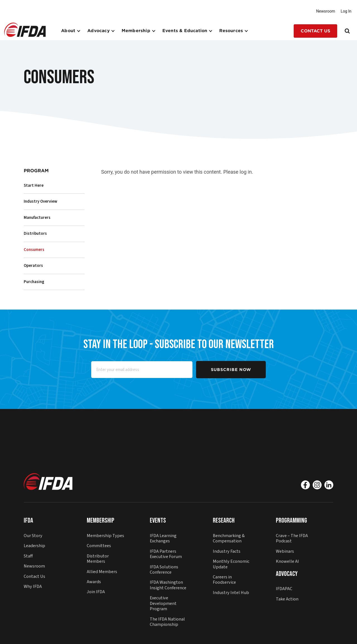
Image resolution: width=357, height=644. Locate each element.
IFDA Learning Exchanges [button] (163, 538)
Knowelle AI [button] (287, 561)
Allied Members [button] (102, 572)
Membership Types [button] (105, 536)
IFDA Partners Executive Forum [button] (166, 554)
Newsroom (326, 11)
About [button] (68, 31)
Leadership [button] (34, 546)
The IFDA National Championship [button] (167, 622)
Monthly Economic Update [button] (231, 564)
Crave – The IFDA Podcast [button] (292, 538)
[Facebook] (305, 485)
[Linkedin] (329, 485)
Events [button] (158, 520)
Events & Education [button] (185, 31)
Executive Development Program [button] (163, 603)
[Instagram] (317, 485)
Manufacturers (37, 218)
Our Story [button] (33, 536)
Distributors (35, 234)
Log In (346, 11)
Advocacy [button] (98, 31)
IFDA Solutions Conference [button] (164, 569)
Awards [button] (94, 582)
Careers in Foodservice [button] (224, 580)
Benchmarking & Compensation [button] (229, 538)
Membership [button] (136, 31)
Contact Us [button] (315, 31)
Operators (33, 266)
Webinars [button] (285, 551)
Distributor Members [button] (98, 559)
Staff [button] (28, 556)
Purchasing (34, 282)
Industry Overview (40, 201)
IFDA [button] (28, 520)
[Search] (348, 31)
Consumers (34, 250)
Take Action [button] (287, 599)
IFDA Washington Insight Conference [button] (168, 585)
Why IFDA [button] (33, 586)
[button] (25, 29)
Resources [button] (231, 31)
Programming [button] (291, 520)
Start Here (34, 185)
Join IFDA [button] (96, 592)
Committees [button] (99, 546)
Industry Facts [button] (227, 551)
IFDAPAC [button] (284, 589)
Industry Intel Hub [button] (231, 592)
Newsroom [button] (34, 566)
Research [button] (224, 520)
